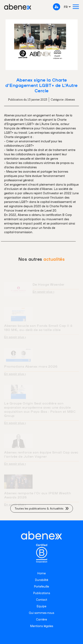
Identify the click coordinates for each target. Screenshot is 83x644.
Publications (42, 593)
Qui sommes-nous (41, 613)
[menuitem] (67, 7)
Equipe (41, 606)
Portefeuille (41, 586)
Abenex (70, 100)
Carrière (41, 619)
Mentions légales (42, 626)
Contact (42, 600)
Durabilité (42, 580)
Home (41, 573)
